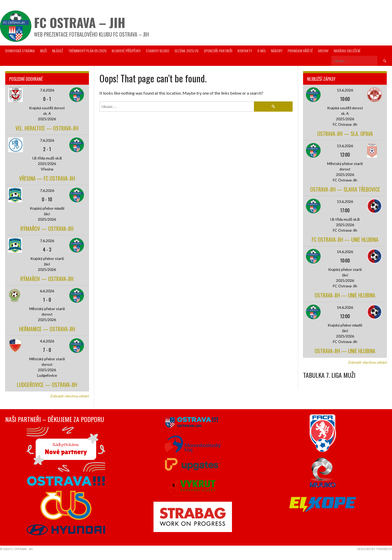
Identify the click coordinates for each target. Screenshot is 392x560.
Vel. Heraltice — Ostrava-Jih (47, 128)
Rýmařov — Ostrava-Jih (47, 228)
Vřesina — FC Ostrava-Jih (47, 178)
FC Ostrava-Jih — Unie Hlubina (345, 239)
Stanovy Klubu (158, 51)
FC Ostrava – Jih (80, 22)
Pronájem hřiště (300, 51)
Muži (43, 51)
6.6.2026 (47, 291)
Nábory (277, 51)
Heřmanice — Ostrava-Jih (47, 329)
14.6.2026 (345, 252)
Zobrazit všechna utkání (70, 396)
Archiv (323, 51)
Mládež (58, 51)
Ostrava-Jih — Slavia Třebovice (345, 189)
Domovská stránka (20, 51)
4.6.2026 (47, 341)
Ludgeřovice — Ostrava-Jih (47, 385)
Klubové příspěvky (126, 51)
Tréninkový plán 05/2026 (87, 51)
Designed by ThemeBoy (374, 549)
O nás (262, 51)
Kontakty (245, 51)
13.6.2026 (345, 90)
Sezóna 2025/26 (186, 51)
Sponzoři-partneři (218, 51)
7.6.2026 (47, 90)
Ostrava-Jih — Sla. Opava (345, 134)
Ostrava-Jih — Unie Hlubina (345, 295)
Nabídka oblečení (347, 51)
